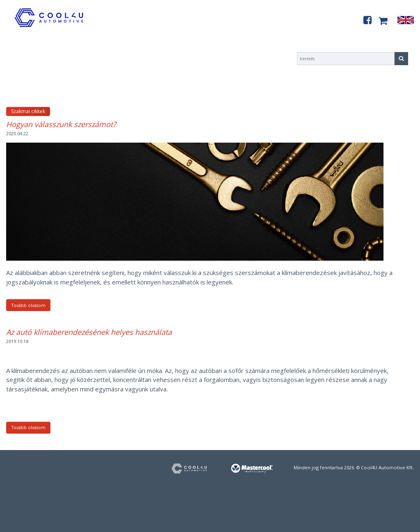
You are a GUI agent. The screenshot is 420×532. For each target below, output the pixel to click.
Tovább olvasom (29, 305)
